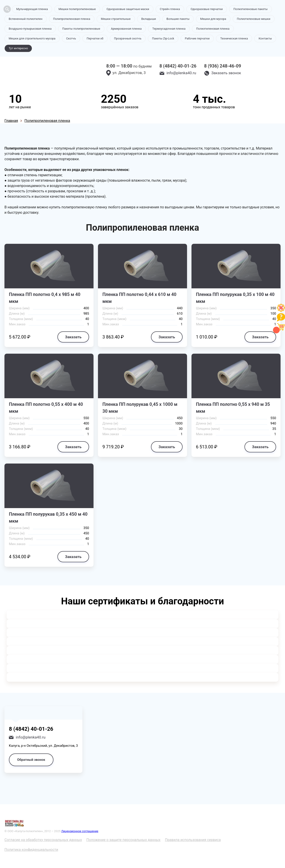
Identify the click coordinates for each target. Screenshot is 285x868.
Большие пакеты (178, 19)
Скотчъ (71, 38)
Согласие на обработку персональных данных (43, 840)
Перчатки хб (95, 38)
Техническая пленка (234, 38)
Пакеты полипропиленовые (81, 29)
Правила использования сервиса (193, 840)
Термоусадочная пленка (169, 29)
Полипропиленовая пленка (72, 19)
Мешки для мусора (213, 19)
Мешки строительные (116, 19)
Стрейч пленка (170, 9)
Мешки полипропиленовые (77, 9)
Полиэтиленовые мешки (254, 19)
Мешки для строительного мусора (32, 38)
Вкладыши (149, 19)
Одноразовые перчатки (207, 9)
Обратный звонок (31, 760)
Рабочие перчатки (197, 38)
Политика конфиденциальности (31, 850)
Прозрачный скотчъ (128, 38)
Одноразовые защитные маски (128, 9)
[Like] (281, 311)
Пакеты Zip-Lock (163, 38)
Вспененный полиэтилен (26, 19)
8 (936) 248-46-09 (223, 66)
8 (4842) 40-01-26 (178, 66)
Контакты (265, 38)
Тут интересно (18, 48)
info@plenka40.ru (181, 73)
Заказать (73, 337)
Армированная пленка (126, 29)
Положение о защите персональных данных (123, 840)
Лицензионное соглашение (80, 831)
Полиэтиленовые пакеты (250, 9)
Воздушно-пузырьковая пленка (30, 29)
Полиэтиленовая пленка (213, 29)
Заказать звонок (226, 73)
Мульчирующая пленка (32, 9)
